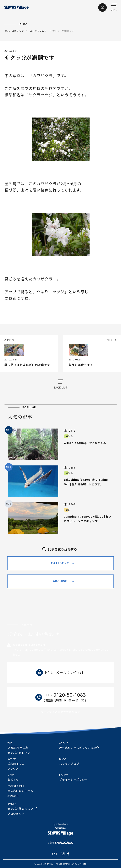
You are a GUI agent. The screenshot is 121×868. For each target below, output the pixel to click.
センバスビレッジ (14, 31)
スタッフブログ (38, 31)
